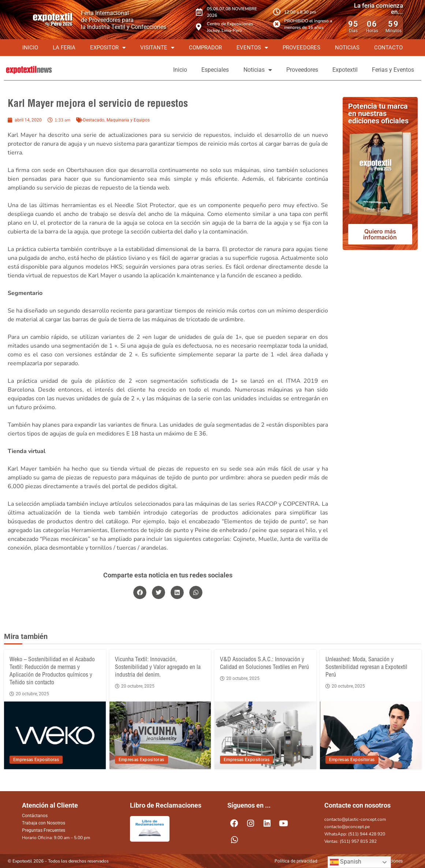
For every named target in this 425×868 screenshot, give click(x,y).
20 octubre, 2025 (29, 694)
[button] (140, 592)
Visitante (157, 48)
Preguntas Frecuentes (44, 830)
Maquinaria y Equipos (128, 120)
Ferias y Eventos (393, 70)
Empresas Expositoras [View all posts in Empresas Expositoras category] (36, 760)
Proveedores (301, 48)
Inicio (30, 48)
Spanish (346, 862)
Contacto (388, 48)
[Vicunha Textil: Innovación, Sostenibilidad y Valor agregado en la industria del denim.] (160, 735)
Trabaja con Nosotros (44, 823)
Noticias (347, 48)
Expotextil (345, 70)
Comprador (205, 48)
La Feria (64, 48)
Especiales (214, 70)
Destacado (94, 120)
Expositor (108, 48)
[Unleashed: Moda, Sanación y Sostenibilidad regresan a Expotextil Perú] (370, 735)
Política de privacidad (296, 861)
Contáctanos (35, 816)
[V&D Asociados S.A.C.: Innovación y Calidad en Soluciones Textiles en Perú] (265, 735)
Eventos (252, 48)
